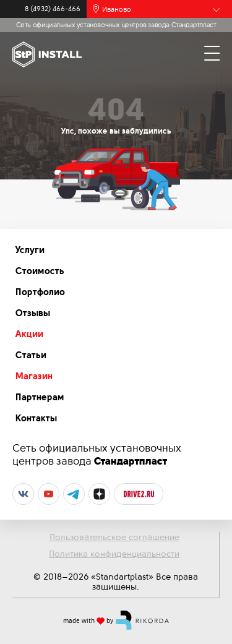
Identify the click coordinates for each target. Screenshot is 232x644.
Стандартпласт (131, 461)
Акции (29, 334)
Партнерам (40, 397)
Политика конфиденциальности (114, 554)
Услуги (30, 250)
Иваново (117, 9)
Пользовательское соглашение (114, 537)
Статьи (31, 355)
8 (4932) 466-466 (53, 9)
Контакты (36, 418)
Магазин (34, 376)
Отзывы (33, 313)
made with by (116, 620)
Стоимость (40, 271)
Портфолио (40, 292)
